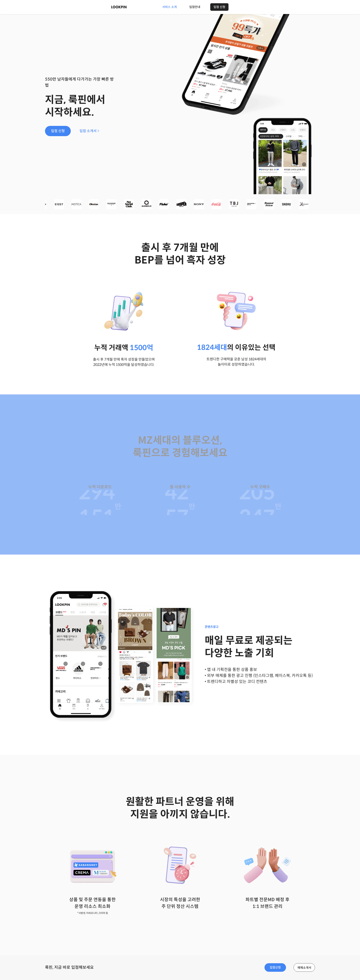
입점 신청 (219, 7)
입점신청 (275, 967)
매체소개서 (304, 968)
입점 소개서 (89, 131)
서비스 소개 (169, 7)
